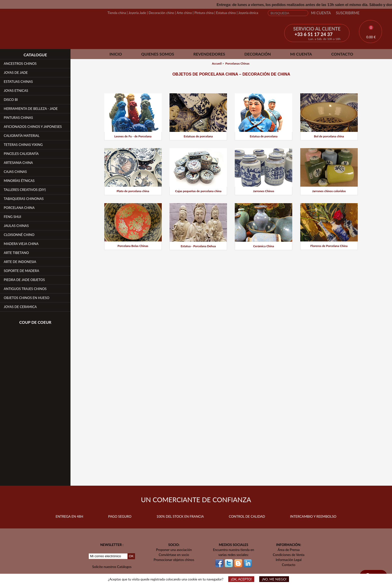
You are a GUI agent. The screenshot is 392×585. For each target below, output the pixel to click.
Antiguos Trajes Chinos (25, 289)
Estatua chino (226, 13)
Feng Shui (12, 217)
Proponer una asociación (174, 550)
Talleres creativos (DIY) (25, 190)
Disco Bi (11, 100)
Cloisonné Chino (19, 235)
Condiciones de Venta (288, 555)
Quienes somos (158, 54)
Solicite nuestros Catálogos (112, 567)
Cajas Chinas (15, 172)
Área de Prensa (289, 550)
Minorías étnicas (19, 181)
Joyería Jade (137, 13)
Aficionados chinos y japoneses (33, 127)
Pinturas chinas (18, 118)
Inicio (116, 54)
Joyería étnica (248, 13)
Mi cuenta (321, 13)
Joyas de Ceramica (20, 307)
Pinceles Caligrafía (21, 154)
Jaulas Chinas (16, 226)
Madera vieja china (21, 244)
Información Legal (289, 560)
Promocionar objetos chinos (174, 560)
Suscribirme (348, 13)
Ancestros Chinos (20, 64)
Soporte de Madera (21, 271)
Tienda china (117, 13)
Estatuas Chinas (18, 82)
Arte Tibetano (16, 253)
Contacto (342, 54)
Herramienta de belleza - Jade (31, 109)
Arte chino (184, 13)
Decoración (257, 54)
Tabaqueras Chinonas (24, 199)
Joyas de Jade (16, 73)
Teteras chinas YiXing (23, 145)
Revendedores (209, 54)
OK (131, 556)
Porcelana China (19, 208)
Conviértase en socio (174, 555)
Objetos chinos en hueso (26, 298)
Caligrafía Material (22, 136)
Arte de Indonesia (20, 262)
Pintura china (204, 13)
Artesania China (18, 163)
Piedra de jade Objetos (24, 280)
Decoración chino (161, 13)
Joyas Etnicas (16, 91)
